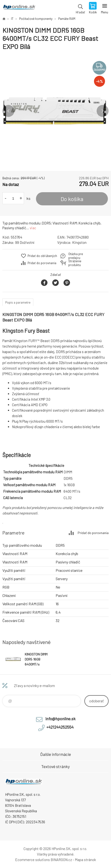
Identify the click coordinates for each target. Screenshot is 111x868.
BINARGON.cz (61, 860)
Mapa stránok (85, 860)
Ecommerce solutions (32, 860)
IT (12, 19)
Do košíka (72, 199)
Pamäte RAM (67, 19)
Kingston (79, 242)
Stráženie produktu (75, 263)
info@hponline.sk (60, 719)
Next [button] (103, 111)
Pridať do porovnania (42, 263)
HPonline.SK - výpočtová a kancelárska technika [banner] (19, 8)
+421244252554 (60, 727)
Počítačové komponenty (36, 19)
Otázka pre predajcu (76, 256)
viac (33, 228)
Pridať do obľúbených (42, 256)
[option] (55, 111)
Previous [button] (8, 111)
